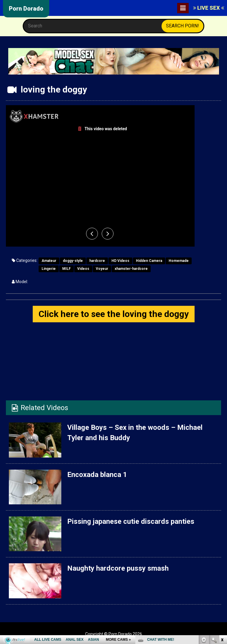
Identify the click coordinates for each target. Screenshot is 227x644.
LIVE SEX (209, 8)
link (222, 552)
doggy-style (73, 261)
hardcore (97, 261)
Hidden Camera (149, 261)
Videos (83, 269)
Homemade (179, 261)
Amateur (49, 261)
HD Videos (120, 261)
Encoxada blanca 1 (97, 475)
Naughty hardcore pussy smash (118, 568)
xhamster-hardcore (131, 269)
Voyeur (102, 269)
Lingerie (49, 269)
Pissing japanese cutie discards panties (131, 521)
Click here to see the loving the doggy (114, 314)
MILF (66, 269)
